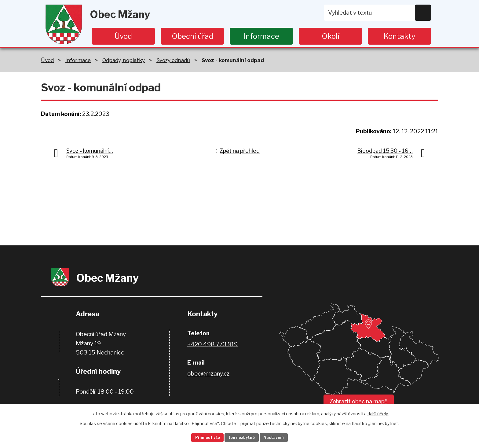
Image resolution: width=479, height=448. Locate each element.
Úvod (123, 36)
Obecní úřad (192, 36)
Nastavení (282, 437)
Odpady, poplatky (124, 60)
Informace (261, 36)
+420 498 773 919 (212, 344)
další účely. (378, 412)
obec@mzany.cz (208, 374)
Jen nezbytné (242, 437)
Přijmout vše (200, 437)
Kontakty (400, 36)
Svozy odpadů (173, 60)
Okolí (331, 36)
